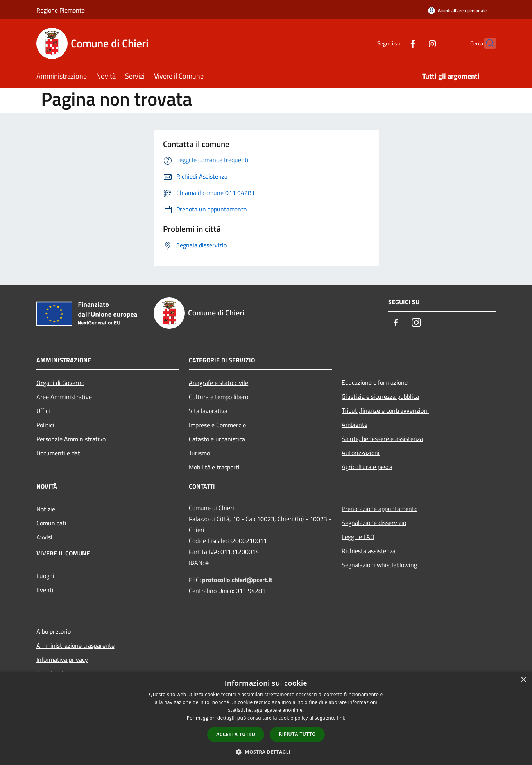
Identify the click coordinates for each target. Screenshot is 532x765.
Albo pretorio (54, 631)
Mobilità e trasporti (214, 467)
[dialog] (266, 718)
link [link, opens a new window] (341, 718)
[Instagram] (417, 43)
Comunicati (51, 523)
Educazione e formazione (375, 382)
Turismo (199, 453)
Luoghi (45, 576)
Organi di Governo (60, 383)
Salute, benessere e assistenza (382, 439)
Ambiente (355, 425)
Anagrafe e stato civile (219, 383)
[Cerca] (487, 43)
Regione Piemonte (61, 10)
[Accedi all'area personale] (457, 10)
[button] (266, 752)
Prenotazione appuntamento (380, 509)
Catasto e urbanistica (217, 439)
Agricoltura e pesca (367, 467)
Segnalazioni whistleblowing (379, 565)
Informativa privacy (62, 659)
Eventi (45, 590)
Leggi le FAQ (358, 537)
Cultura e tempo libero (219, 397)
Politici (45, 425)
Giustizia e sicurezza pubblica (380, 396)
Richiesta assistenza (369, 551)
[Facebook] (398, 43)
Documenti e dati (59, 453)
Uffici (43, 411)
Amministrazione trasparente (75, 645)
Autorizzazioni (361, 453)
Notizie (46, 509)
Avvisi (44, 537)
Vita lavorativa (208, 411)
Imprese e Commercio (217, 425)
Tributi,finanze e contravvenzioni (385, 410)
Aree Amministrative (64, 397)
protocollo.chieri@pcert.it (237, 580)
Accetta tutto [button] (236, 734)
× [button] (523, 680)
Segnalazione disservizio (374, 523)
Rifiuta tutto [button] (297, 734)
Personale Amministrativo (71, 439)
